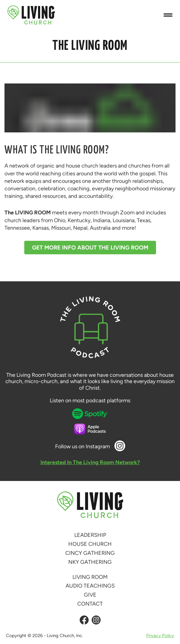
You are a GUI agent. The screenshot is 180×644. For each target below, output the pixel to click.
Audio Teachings (90, 586)
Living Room (90, 577)
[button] (168, 15)
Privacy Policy (160, 636)
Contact (90, 604)
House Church (90, 544)
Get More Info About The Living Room (90, 248)
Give (90, 595)
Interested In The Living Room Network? (90, 462)
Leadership (90, 535)
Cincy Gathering (90, 553)
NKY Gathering (90, 562)
